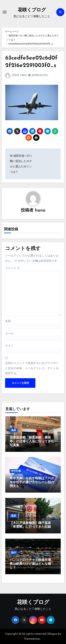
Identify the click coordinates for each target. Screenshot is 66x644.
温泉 (14, 430)
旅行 (14, 553)
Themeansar (32, 639)
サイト (9, 346)
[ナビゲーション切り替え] (5, 12)
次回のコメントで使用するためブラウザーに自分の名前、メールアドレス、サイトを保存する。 (32, 368)
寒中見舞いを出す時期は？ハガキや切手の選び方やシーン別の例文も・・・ (32, 482)
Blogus (53, 634)
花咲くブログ (32, 10)
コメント (12, 268)
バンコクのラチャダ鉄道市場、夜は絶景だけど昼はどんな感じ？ (32, 564)
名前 (8, 321)
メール (9, 333)
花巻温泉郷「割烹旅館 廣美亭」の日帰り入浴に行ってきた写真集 (32, 442)
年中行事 (16, 471)
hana (23, 75)
